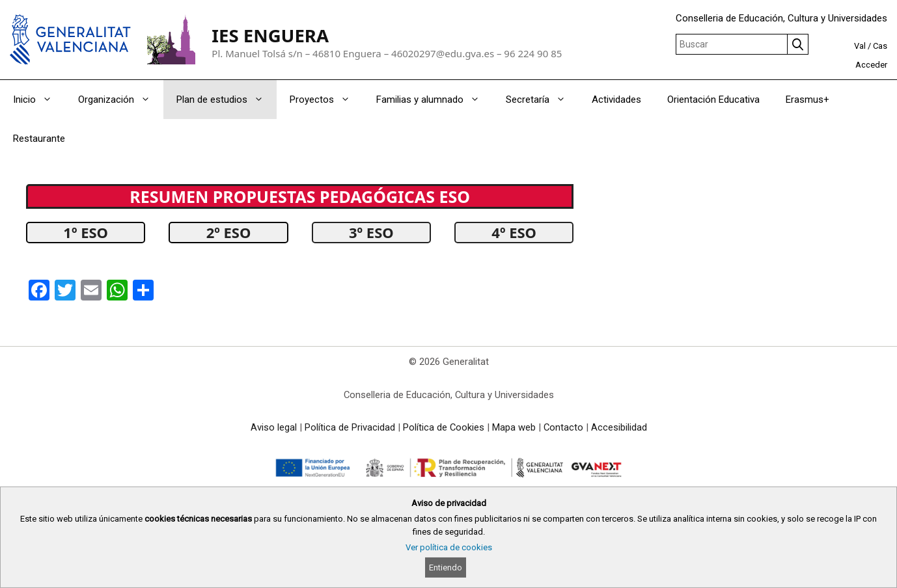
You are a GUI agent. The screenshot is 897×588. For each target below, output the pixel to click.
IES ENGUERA (270, 35)
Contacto (563, 427)
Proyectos (326, 100)
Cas (880, 46)
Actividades (616, 100)
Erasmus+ (807, 100)
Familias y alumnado (435, 100)
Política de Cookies (444, 427)
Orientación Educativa (713, 100)
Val (860, 46)
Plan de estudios (227, 100)
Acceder (871, 65)
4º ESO (514, 232)
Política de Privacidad (350, 427)
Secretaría (542, 100)
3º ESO (371, 232)
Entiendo (446, 568)
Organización (121, 100)
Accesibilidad (619, 427)
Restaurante (39, 139)
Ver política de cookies (449, 547)
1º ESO (86, 232)
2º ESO (229, 232)
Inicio (39, 100)
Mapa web (514, 427)
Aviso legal (274, 427)
